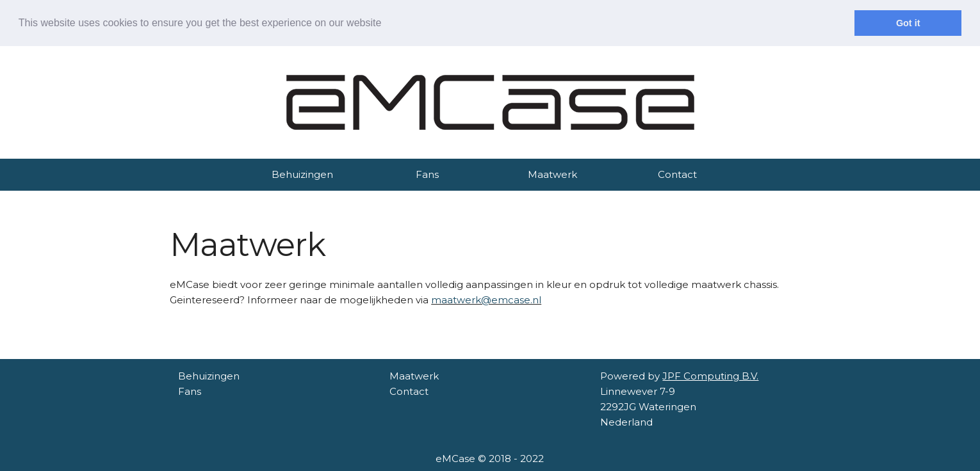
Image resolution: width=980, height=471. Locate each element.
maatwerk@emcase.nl (486, 300)
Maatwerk (552, 174)
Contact (677, 174)
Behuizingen (302, 174)
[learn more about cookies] (386, 24)
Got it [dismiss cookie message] (908, 23)
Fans (427, 174)
